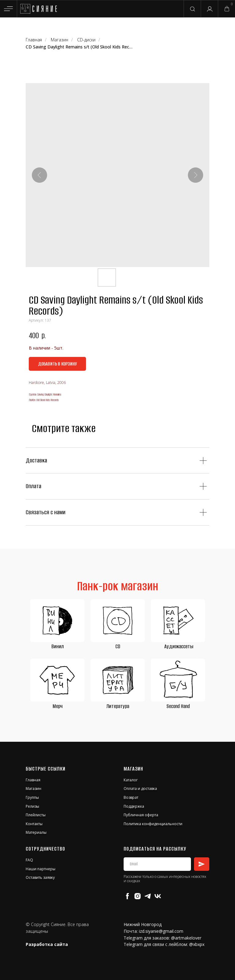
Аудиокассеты (179, 646)
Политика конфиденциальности (153, 824)
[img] (38, 9)
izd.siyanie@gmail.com (161, 931)
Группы (32, 797)
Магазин (60, 40)
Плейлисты (36, 815)
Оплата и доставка (140, 789)
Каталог (131, 780)
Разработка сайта (47, 944)
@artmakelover (186, 938)
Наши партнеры (41, 869)
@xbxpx (197, 944)
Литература (118, 706)
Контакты (34, 824)
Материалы (36, 832)
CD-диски (86, 40)
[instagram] (138, 896)
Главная (34, 40)
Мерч (58, 706)
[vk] (158, 896)
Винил (58, 646)
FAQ (29, 860)
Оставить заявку (40, 877)
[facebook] (127, 896)
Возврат (131, 797)
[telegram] (148, 896)
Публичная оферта (141, 815)
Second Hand (178, 706)
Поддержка (134, 806)
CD (118, 646)
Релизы (32, 806)
